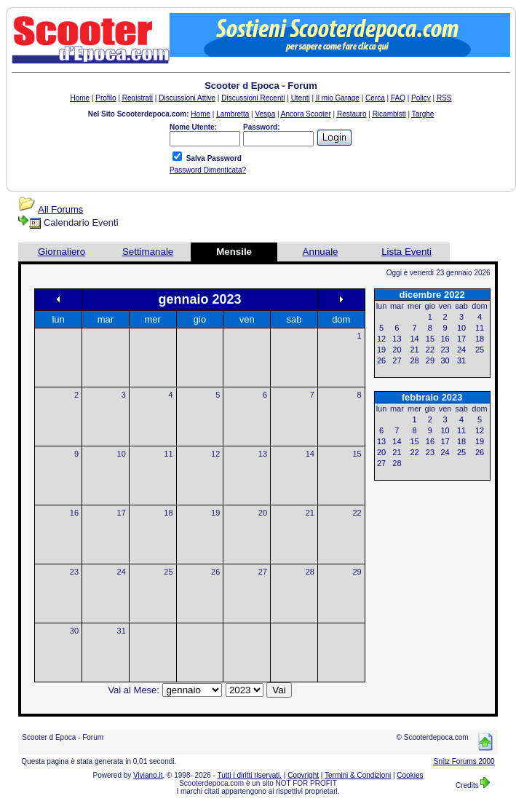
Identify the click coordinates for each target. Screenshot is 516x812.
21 (310, 513)
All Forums (60, 209)
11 (168, 454)
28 (310, 572)
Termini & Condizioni (358, 775)
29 (357, 572)
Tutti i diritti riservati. (250, 775)
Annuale (321, 252)
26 (215, 572)
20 (263, 513)
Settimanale (148, 252)
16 (74, 513)
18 (168, 513)
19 (215, 513)
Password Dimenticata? (208, 170)
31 (122, 631)
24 (122, 572)
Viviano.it (148, 775)
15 (357, 454)
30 (74, 631)
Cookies (410, 775)
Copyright (303, 775)
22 (357, 513)
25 (168, 572)
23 (74, 572)
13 (263, 454)
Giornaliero (61, 252)
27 (263, 572)
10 (122, 454)
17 (122, 513)
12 (215, 454)
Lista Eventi (406, 252)
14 (310, 454)
